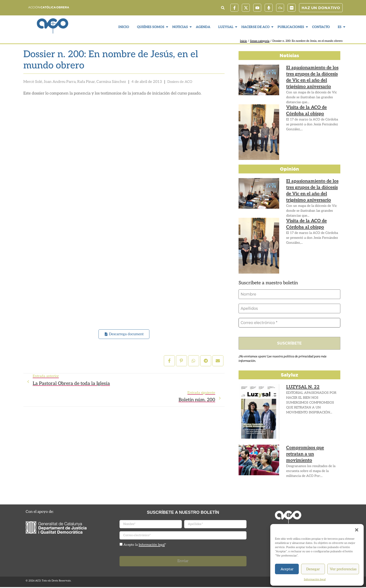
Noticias (181, 27)
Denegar (313, 569)
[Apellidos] (289, 309)
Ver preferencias (343, 569)
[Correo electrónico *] (289, 323)
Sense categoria (260, 41)
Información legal (315, 579)
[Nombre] (289, 294)
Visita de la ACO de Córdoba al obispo (311, 110)
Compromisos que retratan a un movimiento (311, 451)
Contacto (321, 27)
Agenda (203, 27)
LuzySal (226, 27)
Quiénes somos (151, 27)
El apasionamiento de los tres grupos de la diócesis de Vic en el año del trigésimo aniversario (313, 75)
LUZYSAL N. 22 (300, 388)
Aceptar (287, 569)
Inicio (124, 27)
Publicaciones (291, 27)
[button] (357, 530)
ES (340, 27)
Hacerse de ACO (256, 27)
